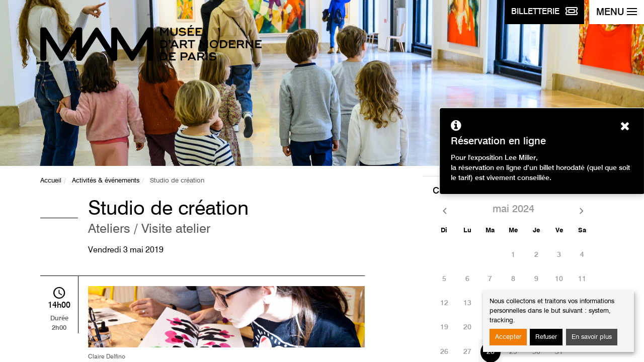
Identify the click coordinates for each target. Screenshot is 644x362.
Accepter (508, 337)
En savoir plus (592, 337)
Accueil (51, 181)
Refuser (546, 337)
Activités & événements (106, 181)
